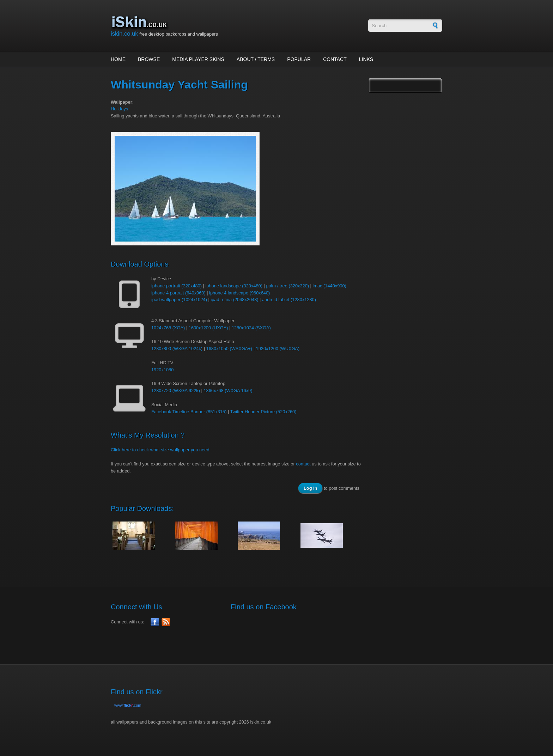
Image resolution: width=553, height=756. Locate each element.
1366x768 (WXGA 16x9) (228, 391)
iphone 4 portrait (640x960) (178, 293)
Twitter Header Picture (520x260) (263, 412)
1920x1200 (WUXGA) (278, 349)
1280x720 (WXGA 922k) (176, 391)
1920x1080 (162, 370)
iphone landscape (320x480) (234, 286)
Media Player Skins (198, 59)
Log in (310, 488)
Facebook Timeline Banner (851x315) (189, 412)
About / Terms (256, 59)
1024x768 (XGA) (168, 328)
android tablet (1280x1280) (289, 300)
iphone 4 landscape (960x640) (239, 293)
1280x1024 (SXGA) (251, 328)
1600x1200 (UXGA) (208, 328)
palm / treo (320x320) (287, 286)
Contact (335, 59)
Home (118, 59)
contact (303, 464)
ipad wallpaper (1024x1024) (179, 300)
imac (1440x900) (329, 286)
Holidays (119, 109)
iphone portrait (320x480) (177, 286)
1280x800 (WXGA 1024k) (177, 349)
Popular (299, 59)
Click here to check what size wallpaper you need (160, 450)
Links (366, 59)
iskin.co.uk (124, 34)
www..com (128, 705)
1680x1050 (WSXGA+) (229, 349)
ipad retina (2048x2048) (234, 300)
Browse (149, 59)
